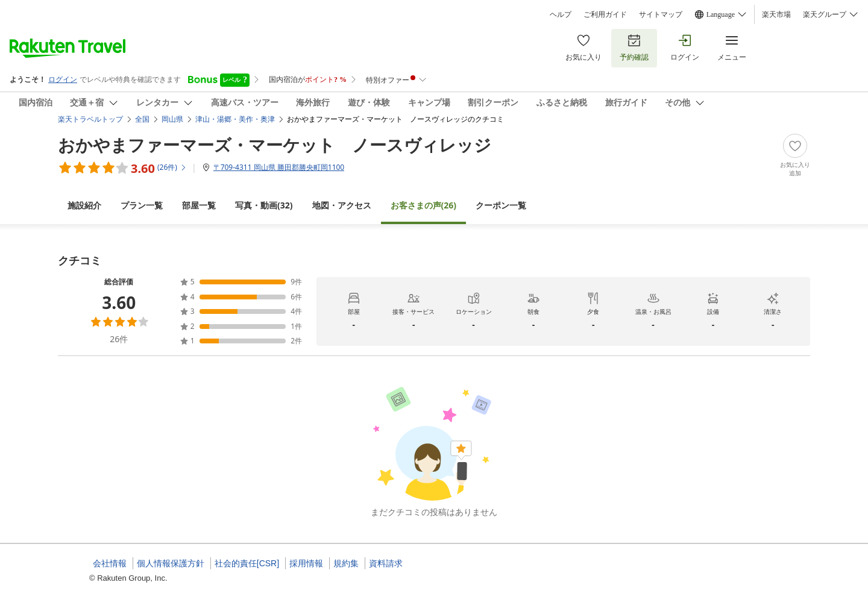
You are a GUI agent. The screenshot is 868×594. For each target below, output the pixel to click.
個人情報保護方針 (171, 563)
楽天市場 (776, 14)
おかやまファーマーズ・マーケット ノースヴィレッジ (275, 145)
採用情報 (306, 563)
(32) (264, 205)
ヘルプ (561, 14)
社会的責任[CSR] (247, 563)
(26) (424, 205)
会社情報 (110, 563)
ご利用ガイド (605, 14)
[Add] (795, 155)
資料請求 (386, 563)
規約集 (346, 563)
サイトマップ (661, 14)
